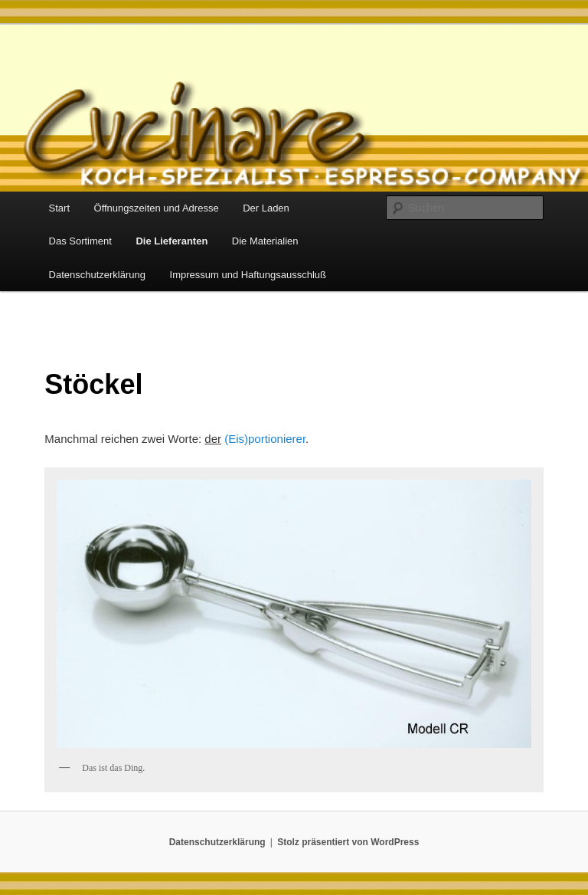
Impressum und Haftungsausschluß (248, 275)
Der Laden (266, 208)
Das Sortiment (80, 241)
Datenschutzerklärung (97, 275)
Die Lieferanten (171, 241)
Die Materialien (265, 241)
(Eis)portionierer (265, 439)
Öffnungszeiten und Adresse (157, 208)
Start (59, 208)
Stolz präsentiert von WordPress (348, 842)
